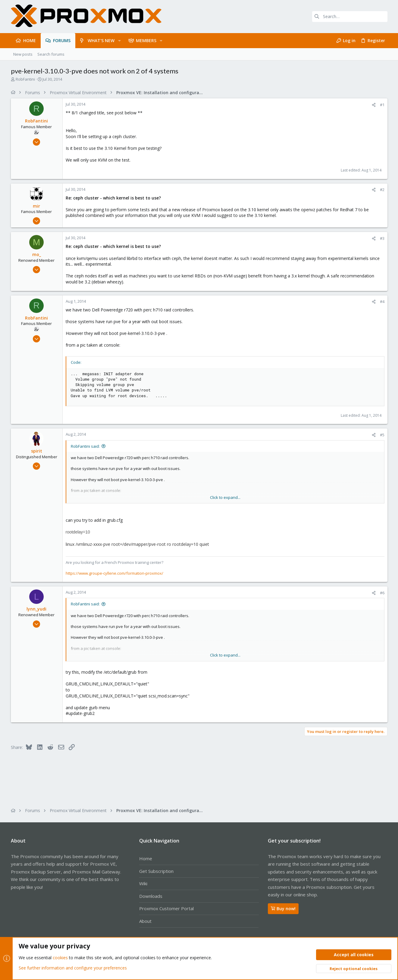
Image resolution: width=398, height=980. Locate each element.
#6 (382, 593)
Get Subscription (156, 871)
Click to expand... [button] (225, 497)
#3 (382, 238)
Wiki (143, 883)
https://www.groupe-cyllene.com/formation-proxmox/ (114, 573)
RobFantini (25, 79)
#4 (382, 301)
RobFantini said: (85, 446)
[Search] (350, 17)
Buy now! (283, 909)
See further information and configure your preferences (73, 968)
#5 (382, 435)
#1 (382, 105)
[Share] (374, 105)
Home (146, 858)
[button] (119, 41)
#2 (382, 190)
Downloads (151, 896)
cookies (60, 958)
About (145, 921)
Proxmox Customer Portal (166, 908)
